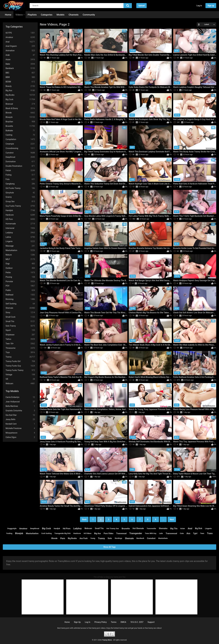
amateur (23, 529)
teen (202, 533)
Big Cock (20, 99)
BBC (20, 73)
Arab (20, 55)
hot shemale (138, 528)
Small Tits (20, 321)
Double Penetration (20, 166)
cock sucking (47, 533)
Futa (20, 179)
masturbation (32, 533)
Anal (20, 42)
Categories (47, 15)
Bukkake (20, 131)
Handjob (20, 210)
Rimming (20, 299)
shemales (163, 528)
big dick (199, 528)
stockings (118, 538)
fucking (9, 533)
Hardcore (20, 215)
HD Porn (20, 219)
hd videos (88, 533)
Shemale (20, 308)
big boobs (72, 538)
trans (210, 533)
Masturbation (20, 250)
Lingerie (20, 241)
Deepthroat (20, 157)
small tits (99, 528)
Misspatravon (20, 433)
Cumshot (20, 153)
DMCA (123, 622)
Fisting (20, 175)
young (93, 538)
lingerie (208, 528)
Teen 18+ (20, 344)
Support (151, 622)
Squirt (20, 330)
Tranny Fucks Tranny (20, 370)
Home (8, 15)
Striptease (20, 335)
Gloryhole (20, 193)
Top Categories (14, 27)
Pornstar (20, 282)
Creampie (20, 144)
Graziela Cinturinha (20, 411)
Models (60, 15)
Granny (20, 197)
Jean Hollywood (20, 402)
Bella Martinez (20, 406)
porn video (109, 533)
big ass (97, 533)
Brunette (20, 126)
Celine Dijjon (20, 437)
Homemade (20, 224)
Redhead (20, 295)
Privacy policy (101, 622)
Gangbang (20, 184)
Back (84, 519)
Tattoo (20, 339)
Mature (20, 255)
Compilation (20, 139)
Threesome (20, 348)
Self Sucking (20, 304)
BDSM (20, 82)
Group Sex (20, 202)
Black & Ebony (20, 108)
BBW (20, 77)
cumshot (151, 538)
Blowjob (20, 117)
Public (20, 290)
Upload (141, 6)
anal (190, 528)
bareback (140, 538)
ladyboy (77, 528)
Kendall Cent (20, 424)
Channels (74, 15)
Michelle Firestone (20, 428)
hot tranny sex (113, 528)
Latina (20, 237)
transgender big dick (63, 533)
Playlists (32, 15)
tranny (101, 538)
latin (161, 533)
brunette (126, 529)
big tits (174, 529)
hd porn (67, 529)
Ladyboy (20, 233)
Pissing (20, 277)
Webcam (20, 384)
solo (110, 538)
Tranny (20, 357)
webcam (88, 528)
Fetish (20, 171)
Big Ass (20, 91)
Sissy (20, 313)
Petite (20, 273)
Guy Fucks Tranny (20, 206)
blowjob (19, 533)
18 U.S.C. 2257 (137, 622)
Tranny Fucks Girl (20, 361)
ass (188, 533)
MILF (20, 259)
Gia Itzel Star (20, 415)
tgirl (195, 533)
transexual (121, 533)
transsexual (171, 533)
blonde (54, 538)
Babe (20, 64)
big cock (47, 528)
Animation (20, 51)
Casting (20, 135)
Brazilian (20, 122)
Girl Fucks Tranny (20, 188)
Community (89, 15)
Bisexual (20, 104)
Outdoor (20, 268)
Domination (20, 162)
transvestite (151, 529)
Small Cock (20, 317)
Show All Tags (109, 547)
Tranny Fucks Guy (20, 366)
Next (172, 519)
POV (20, 286)
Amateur (20, 37)
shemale (129, 538)
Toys (20, 352)
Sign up (211, 6)
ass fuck (84, 538)
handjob (57, 529)
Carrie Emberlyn (20, 397)
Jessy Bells (20, 419)
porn (63, 538)
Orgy (20, 264)
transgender (136, 533)
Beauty (20, 86)
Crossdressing (20, 148)
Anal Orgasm (20, 46)
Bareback (20, 68)
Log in (199, 6)
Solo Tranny (20, 326)
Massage (20, 246)
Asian (20, 60)
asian (183, 528)
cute (182, 533)
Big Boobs (20, 95)
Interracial (20, 228)
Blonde (20, 113)
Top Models (12, 391)
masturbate (163, 538)
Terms (114, 622)
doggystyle (12, 528)
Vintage (20, 375)
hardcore (77, 533)
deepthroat (35, 528)
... (163, 519)
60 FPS (20, 33)
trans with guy (151, 533)
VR (20, 379)
